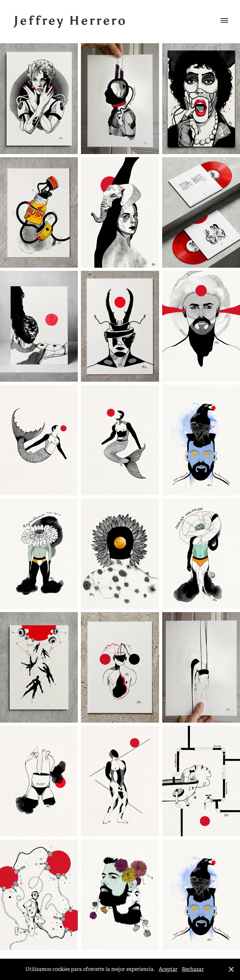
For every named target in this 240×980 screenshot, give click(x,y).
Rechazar (193, 969)
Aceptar (168, 969)
